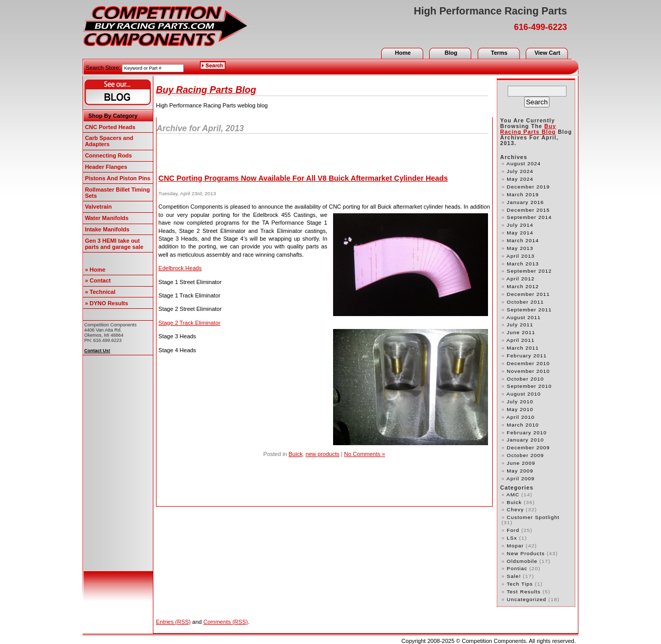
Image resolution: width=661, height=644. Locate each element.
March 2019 (523, 194)
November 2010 (528, 371)
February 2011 (526, 356)
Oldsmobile (522, 561)
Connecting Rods (108, 155)
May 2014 (520, 233)
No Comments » (364, 454)
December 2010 (528, 363)
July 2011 (520, 325)
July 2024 (520, 171)
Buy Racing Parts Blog (206, 90)
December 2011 (528, 294)
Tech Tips (520, 584)
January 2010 (525, 440)
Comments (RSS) (226, 622)
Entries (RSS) (173, 622)
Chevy (515, 509)
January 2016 (525, 202)
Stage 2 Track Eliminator (190, 323)
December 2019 (528, 187)
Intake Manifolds (107, 229)
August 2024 (524, 163)
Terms (499, 53)
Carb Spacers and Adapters (109, 141)
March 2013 (523, 264)
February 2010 (526, 433)
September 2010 (529, 386)
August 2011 (524, 317)
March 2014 (523, 240)
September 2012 (529, 271)
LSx (512, 538)
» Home (95, 270)
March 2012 (523, 286)
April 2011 (521, 340)
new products (322, 454)
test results (524, 592)
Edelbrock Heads (180, 268)
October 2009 (525, 455)
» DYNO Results (106, 303)
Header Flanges (106, 167)
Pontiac (517, 568)
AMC (513, 494)
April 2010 (521, 417)
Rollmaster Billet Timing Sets (117, 193)
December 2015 (528, 210)
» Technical (100, 292)
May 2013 (520, 248)
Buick (296, 454)
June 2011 (521, 332)
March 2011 (523, 348)
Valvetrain (98, 207)
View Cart (547, 53)
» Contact (98, 280)
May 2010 (520, 409)
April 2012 (521, 279)
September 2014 (529, 217)
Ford (513, 530)
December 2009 (528, 447)
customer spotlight (533, 517)
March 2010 (523, 425)
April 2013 (521, 256)
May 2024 (520, 179)
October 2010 (525, 379)
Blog (451, 53)
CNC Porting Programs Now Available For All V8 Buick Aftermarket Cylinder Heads (303, 178)
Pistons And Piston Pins (117, 178)
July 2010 (520, 402)
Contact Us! (97, 351)
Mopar (515, 546)
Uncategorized (526, 599)
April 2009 (521, 478)
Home (403, 53)
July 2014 (520, 225)
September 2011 (529, 310)
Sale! (514, 576)
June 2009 (521, 463)
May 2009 (520, 471)
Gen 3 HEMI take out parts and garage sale (114, 244)
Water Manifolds (107, 218)
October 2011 (525, 302)
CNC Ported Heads (110, 127)
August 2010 (524, 394)
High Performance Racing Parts (490, 11)
